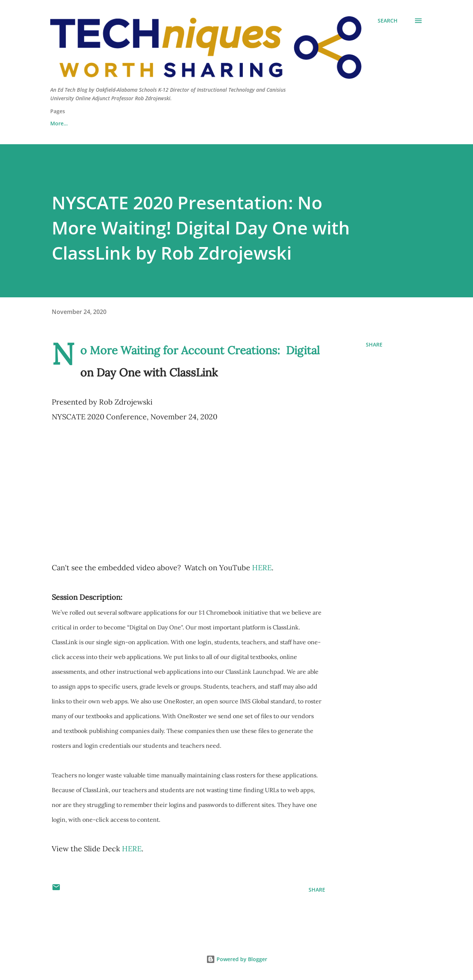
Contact (98, 123)
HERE (262, 567)
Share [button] (374, 344)
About (58, 123)
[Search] (388, 21)
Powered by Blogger (237, 959)
